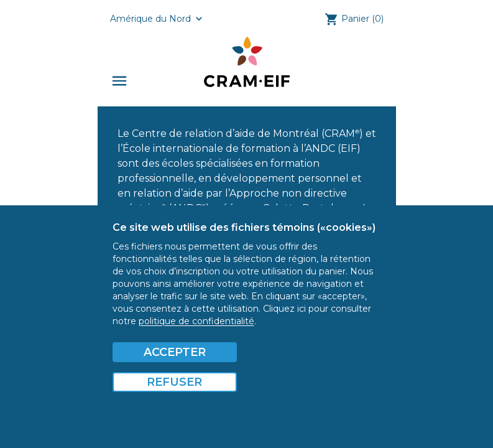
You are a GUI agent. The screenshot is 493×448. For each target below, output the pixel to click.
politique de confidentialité (196, 321)
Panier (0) (362, 19)
